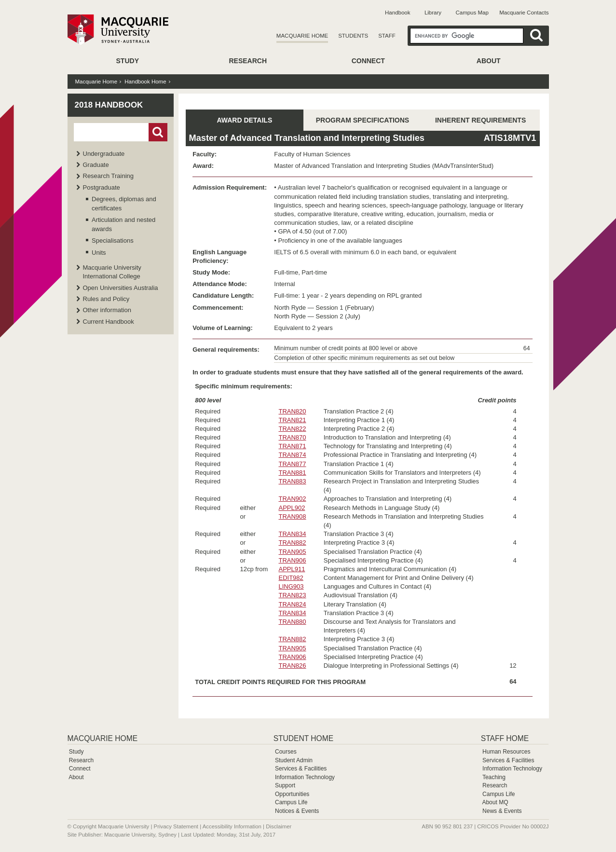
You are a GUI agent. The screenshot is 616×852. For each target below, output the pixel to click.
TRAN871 (292, 446)
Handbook (397, 13)
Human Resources (506, 752)
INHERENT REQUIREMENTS (480, 120)
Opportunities (292, 794)
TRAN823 (292, 595)
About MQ (495, 802)
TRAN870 (292, 437)
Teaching (494, 777)
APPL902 (292, 508)
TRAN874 (292, 455)
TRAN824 (292, 604)
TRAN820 (292, 411)
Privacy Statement (176, 826)
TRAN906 (292, 560)
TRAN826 (292, 666)
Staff (387, 36)
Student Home (303, 738)
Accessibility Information (232, 826)
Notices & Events (297, 811)
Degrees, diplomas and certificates (124, 203)
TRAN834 (292, 534)
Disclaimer (279, 826)
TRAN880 (292, 622)
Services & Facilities (301, 769)
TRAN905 (292, 552)
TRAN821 (292, 420)
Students (353, 36)
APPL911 (292, 569)
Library (433, 13)
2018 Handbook (109, 105)
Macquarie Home (302, 36)
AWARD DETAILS (244, 120)
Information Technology (305, 777)
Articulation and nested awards (123, 224)
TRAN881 (292, 473)
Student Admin (294, 760)
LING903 (291, 586)
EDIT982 (291, 578)
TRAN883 (292, 481)
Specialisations (113, 240)
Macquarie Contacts (524, 13)
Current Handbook (109, 322)
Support (285, 785)
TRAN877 (292, 464)
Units (99, 253)
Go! (158, 132)
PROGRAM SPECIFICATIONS (363, 120)
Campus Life (291, 802)
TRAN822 (292, 429)
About (489, 61)
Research (248, 61)
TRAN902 (292, 499)
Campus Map (472, 13)
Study (128, 61)
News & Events (502, 811)
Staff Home (505, 738)
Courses (286, 752)
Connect (368, 61)
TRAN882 (292, 543)
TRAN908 (292, 516)
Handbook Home (145, 82)
